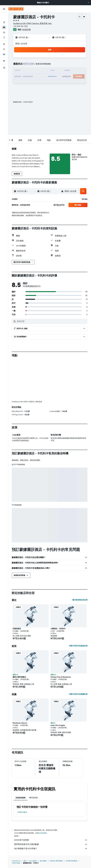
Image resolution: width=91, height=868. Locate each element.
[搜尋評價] (52, 321)
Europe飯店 (33, 861)
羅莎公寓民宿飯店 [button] (19, 677)
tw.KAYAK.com (16, 861)
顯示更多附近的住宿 (80, 600)
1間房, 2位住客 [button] (21, 44)
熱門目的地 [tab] (33, 798)
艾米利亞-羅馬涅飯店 (56, 861)
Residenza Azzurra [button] (20, 723)
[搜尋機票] (4, 16)
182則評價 (26, 30)
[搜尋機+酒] (4, 31)
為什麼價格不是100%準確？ (51, 849)
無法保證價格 (42, 833)
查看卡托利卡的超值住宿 (78, 646)
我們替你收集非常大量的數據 (51, 844)
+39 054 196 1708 (20, 26)
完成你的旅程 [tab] (20, 798)
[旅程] (4, 55)
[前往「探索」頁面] (4, 38)
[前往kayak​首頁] (16, 9)
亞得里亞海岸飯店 (72, 861)
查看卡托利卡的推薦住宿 (78, 694)
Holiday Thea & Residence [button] (61, 677)
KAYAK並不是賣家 (51, 840)
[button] (88, 3)
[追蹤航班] (4, 43)
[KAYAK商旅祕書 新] (4, 48)
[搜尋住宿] (4, 21)
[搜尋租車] (4, 26)
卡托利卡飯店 (22, 812)
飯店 (25, 861)
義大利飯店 (43, 861)
